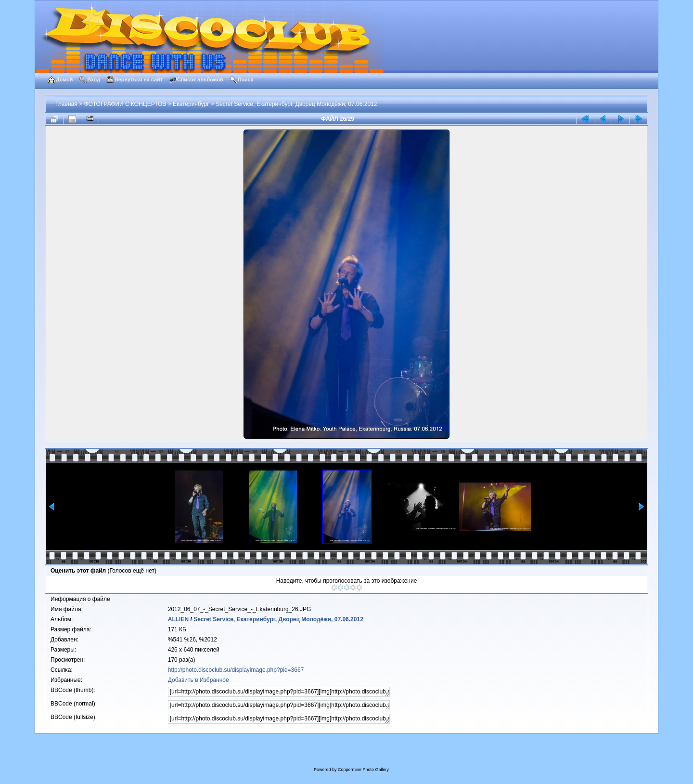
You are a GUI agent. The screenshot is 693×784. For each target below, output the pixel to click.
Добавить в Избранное (199, 680)
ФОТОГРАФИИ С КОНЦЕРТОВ (125, 104)
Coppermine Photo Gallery (363, 770)
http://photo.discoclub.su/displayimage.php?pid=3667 (236, 670)
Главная (66, 104)
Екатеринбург (191, 104)
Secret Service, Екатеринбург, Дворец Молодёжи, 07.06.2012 (296, 104)
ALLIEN (178, 619)
